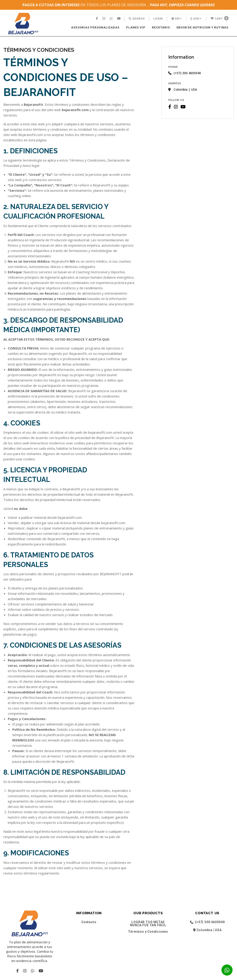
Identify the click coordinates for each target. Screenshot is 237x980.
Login (158, 19)
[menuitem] (97, 19)
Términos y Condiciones (148, 932)
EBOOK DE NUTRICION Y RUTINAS (203, 27)
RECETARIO (161, 27)
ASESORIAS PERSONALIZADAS (95, 27)
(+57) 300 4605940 (207, 922)
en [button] (177, 19)
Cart (220, 18)
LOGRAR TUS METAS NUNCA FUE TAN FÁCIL (148, 924)
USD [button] (196, 19)
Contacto (89, 922)
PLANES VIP (136, 27)
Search (137, 19)
